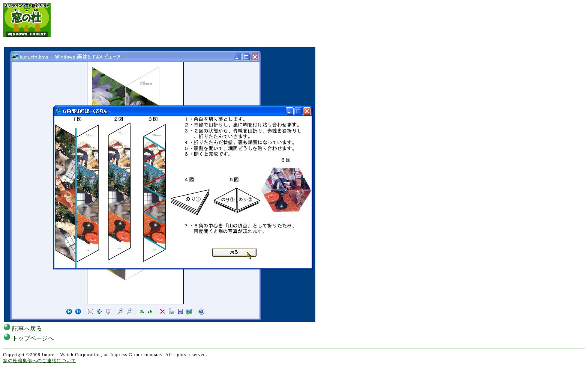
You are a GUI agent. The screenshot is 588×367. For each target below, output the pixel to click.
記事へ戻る (22, 329)
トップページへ (28, 338)
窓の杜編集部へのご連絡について (40, 361)
